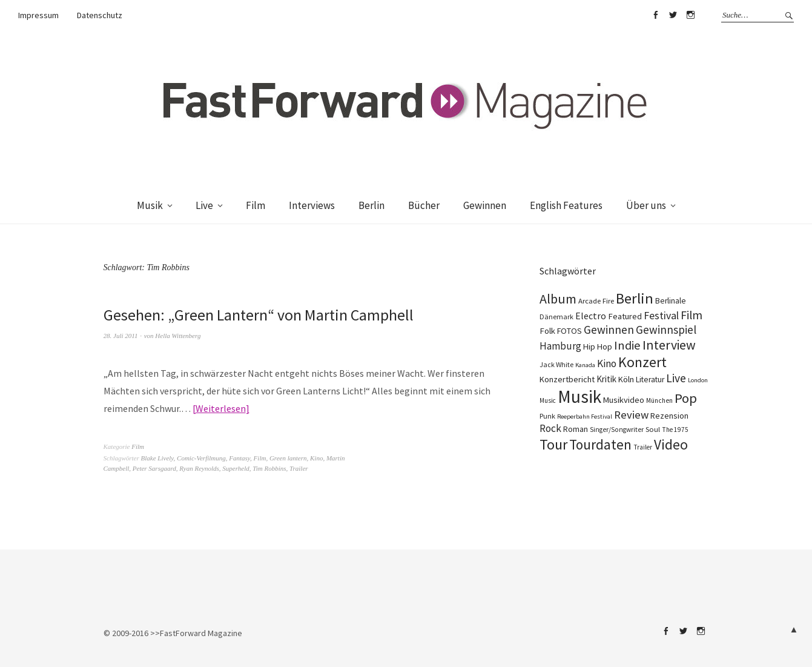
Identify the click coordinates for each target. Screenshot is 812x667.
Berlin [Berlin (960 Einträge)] (635, 298)
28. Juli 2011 (121, 336)
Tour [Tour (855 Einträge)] (553, 444)
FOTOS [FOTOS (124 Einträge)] (569, 331)
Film (256, 205)
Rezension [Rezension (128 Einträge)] (669, 416)
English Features (566, 205)
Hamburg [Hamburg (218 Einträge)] (560, 346)
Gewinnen (485, 205)
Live (204, 205)
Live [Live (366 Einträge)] (676, 378)
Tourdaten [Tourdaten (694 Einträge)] (600, 444)
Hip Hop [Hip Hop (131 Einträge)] (598, 347)
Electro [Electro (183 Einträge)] (591, 316)
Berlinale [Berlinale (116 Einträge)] (671, 301)
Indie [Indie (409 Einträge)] (627, 345)
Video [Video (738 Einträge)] (671, 444)
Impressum (38, 15)
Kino (316, 458)
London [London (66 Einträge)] (698, 380)
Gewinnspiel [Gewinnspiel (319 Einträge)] (666, 330)
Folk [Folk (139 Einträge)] (547, 331)
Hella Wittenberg (178, 336)
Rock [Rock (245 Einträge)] (550, 428)
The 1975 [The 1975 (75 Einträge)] (675, 430)
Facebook (655, 15)
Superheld (236, 468)
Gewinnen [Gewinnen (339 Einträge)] (609, 330)
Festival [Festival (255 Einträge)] (661, 316)
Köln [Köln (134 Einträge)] (626, 379)
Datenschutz (100, 15)
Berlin (371, 205)
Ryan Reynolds (199, 468)
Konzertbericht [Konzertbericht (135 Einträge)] (567, 379)
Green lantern (288, 458)
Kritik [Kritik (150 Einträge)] (606, 379)
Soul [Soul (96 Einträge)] (653, 429)
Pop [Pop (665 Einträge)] (686, 398)
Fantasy (239, 458)
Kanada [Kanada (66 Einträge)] (585, 365)
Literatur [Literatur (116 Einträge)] (650, 380)
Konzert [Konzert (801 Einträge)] (642, 362)
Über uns (646, 205)
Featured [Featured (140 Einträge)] (625, 316)
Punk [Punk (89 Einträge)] (547, 416)
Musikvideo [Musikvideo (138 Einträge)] (624, 400)
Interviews (312, 205)
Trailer (299, 468)
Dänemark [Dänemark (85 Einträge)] (556, 317)
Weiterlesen (221, 408)
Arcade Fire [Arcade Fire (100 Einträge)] (596, 300)
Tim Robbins (269, 468)
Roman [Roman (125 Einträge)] (576, 429)
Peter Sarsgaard (154, 468)
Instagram (690, 15)
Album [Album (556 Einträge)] (558, 299)
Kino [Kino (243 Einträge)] (607, 363)
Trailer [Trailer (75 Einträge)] (643, 447)
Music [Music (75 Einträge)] (548, 400)
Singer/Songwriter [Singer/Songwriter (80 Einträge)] (617, 430)
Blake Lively (157, 458)
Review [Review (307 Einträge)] (631, 415)
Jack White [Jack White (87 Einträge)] (556, 364)
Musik (150, 205)
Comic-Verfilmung (201, 458)
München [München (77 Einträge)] (659, 400)
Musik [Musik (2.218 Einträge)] (579, 397)
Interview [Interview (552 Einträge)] (669, 345)
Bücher (424, 205)
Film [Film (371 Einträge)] (692, 315)
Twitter (673, 15)
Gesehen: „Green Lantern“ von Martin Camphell (259, 315)
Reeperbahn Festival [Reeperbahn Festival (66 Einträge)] (585, 416)
